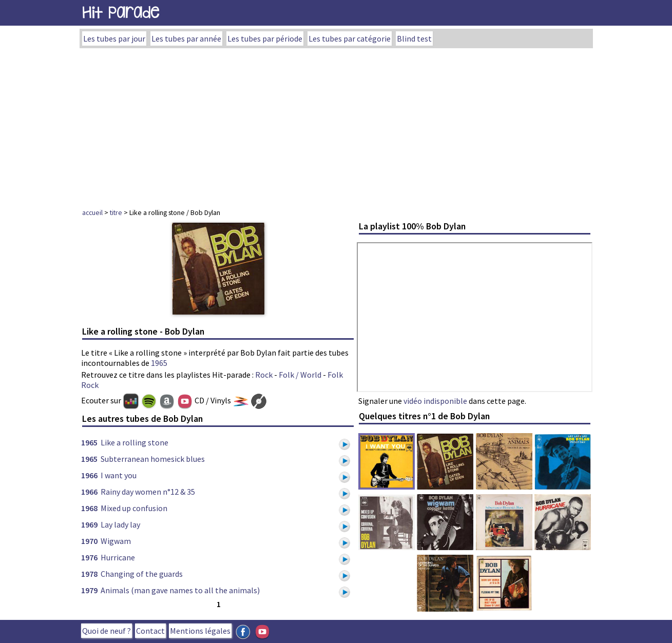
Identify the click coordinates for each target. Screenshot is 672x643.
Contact (150, 631)
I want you (119, 475)
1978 (89, 574)
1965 (159, 363)
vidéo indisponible (435, 401)
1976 (89, 557)
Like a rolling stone (135, 442)
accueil (92, 212)
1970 (89, 541)
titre (116, 212)
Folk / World (300, 375)
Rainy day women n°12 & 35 (148, 492)
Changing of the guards (142, 574)
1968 (89, 508)
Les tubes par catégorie (350, 38)
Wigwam (116, 541)
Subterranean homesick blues (153, 459)
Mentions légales (200, 631)
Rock (264, 375)
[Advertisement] (336, 125)
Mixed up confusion (134, 508)
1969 (89, 524)
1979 (89, 590)
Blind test (414, 38)
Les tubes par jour (114, 38)
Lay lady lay (120, 524)
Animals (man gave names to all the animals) (180, 590)
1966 (89, 475)
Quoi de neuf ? (107, 631)
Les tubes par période (265, 38)
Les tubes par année (186, 38)
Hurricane (118, 557)
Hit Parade (121, 13)
